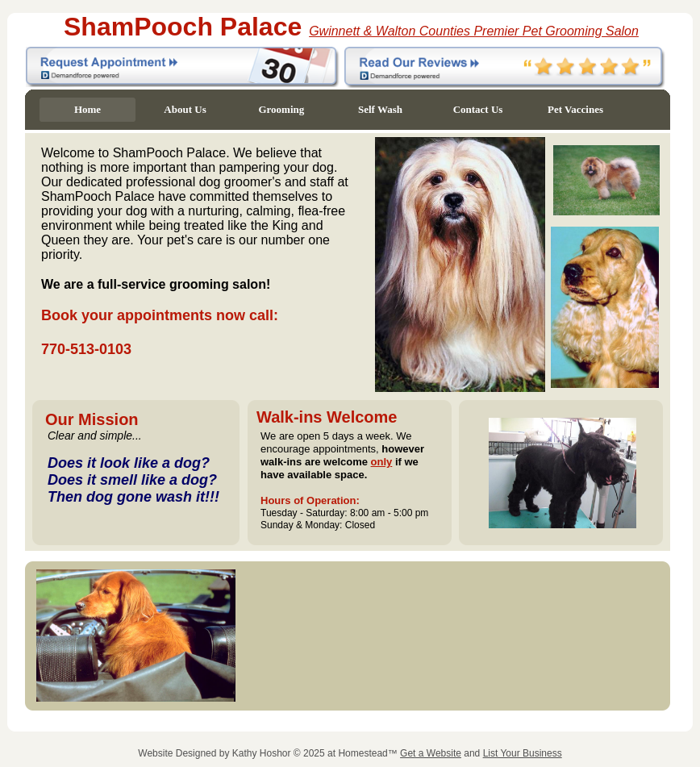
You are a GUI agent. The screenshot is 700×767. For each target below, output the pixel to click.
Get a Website (431, 753)
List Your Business (523, 753)
